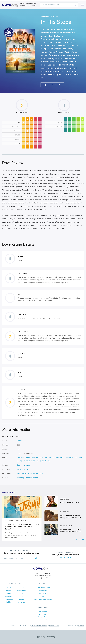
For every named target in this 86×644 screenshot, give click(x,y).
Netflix (8, 591)
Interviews (43, 591)
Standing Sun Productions (28, 478)
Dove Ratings (43, 612)
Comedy (21, 597)
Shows (21, 588)
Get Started (65, 558)
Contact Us (43, 620)
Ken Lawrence (37, 458)
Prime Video (21, 591)
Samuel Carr (30, 461)
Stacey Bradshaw (43, 461)
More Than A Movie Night (43, 600)
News (43, 597)
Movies (8, 588)
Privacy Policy (43, 617)
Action (21, 594)
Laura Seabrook (59, 458)
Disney (9, 594)
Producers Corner (43, 588)
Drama (20, 441)
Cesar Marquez (23, 458)
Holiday (9, 602)
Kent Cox (47, 458)
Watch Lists (43, 594)
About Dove (43, 615)
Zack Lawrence (23, 465)
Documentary (9, 600)
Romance (21, 602)
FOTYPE (81, 626)
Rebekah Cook (72, 458)
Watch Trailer (52, 85)
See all (80, 540)
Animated (9, 597)
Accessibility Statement (39, 626)
